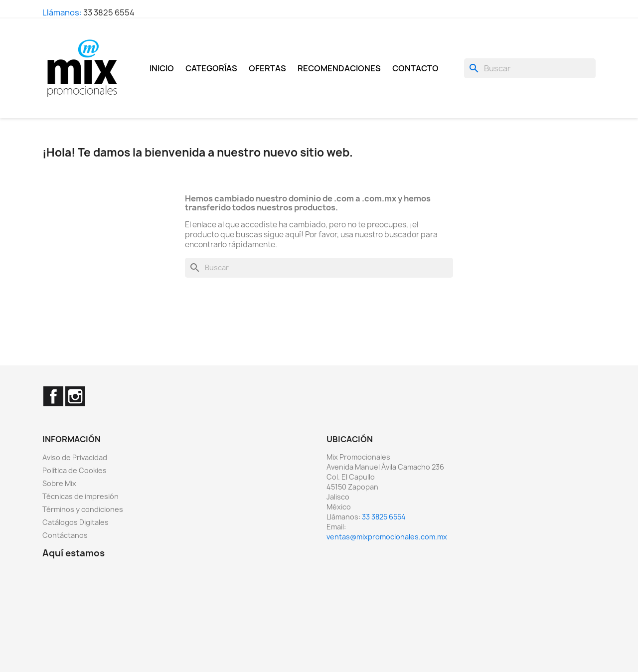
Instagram (75, 396)
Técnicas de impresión (80, 496)
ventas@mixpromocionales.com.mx (387, 537)
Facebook (53, 396)
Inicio (162, 68)
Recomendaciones (339, 68)
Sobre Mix (59, 483)
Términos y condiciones (83, 509)
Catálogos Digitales (76, 522)
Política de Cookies (75, 470)
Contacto (415, 68)
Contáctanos (65, 535)
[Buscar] (530, 68)
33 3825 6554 (109, 12)
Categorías (211, 68)
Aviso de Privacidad (75, 457)
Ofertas (267, 68)
